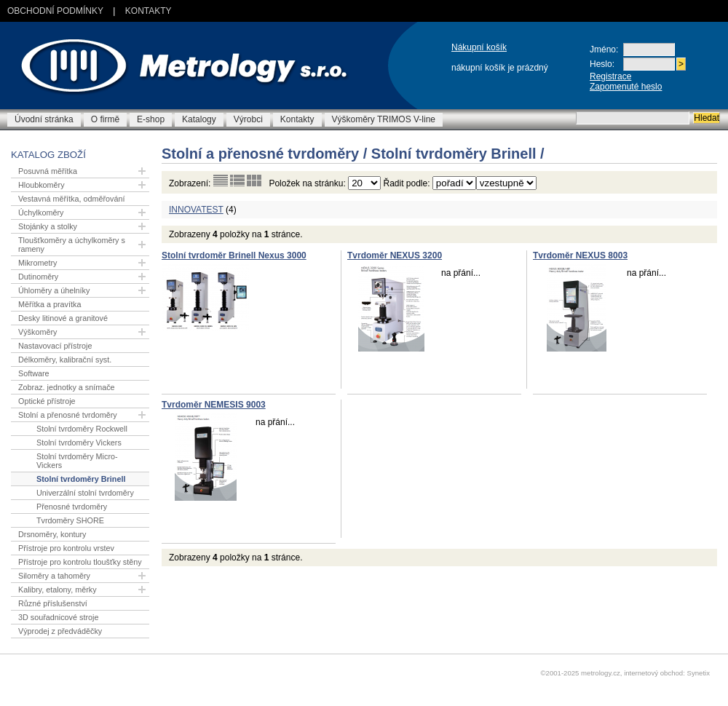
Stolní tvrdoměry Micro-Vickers (77, 461)
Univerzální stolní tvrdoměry (85, 493)
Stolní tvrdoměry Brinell (81, 479)
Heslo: (602, 64)
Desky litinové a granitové (63, 318)
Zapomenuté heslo (626, 87)
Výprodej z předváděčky (60, 631)
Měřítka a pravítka (50, 304)
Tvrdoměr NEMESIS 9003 (214, 405)
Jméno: (604, 49)
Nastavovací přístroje (55, 346)
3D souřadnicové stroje (58, 617)
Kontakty (149, 11)
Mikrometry (37, 263)
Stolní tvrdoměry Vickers (79, 443)
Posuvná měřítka (48, 171)
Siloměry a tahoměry (54, 576)
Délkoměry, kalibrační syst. (65, 360)
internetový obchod (653, 673)
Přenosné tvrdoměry (72, 507)
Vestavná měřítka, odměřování (71, 199)
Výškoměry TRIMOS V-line (384, 119)
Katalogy (199, 119)
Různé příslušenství (53, 603)
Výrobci (248, 119)
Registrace (610, 76)
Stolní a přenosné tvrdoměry (68, 415)
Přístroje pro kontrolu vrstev (66, 548)
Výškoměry (37, 332)
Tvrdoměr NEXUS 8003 (580, 255)
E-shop (151, 119)
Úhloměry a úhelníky (54, 290)
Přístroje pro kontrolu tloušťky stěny (80, 562)
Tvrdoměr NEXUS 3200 (395, 255)
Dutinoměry (38, 277)
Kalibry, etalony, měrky (58, 590)
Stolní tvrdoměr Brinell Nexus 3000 (234, 255)
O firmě (105, 119)
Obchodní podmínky (55, 11)
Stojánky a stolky (48, 226)
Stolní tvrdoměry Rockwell (82, 429)
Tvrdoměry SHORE (70, 520)
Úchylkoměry (41, 213)
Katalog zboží (48, 155)
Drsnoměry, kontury (52, 534)
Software (34, 373)
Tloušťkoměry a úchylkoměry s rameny (72, 245)
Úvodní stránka (44, 119)
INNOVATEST (196, 210)
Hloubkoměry (41, 185)
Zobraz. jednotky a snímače (67, 387)
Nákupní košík (479, 47)
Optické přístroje (47, 401)
